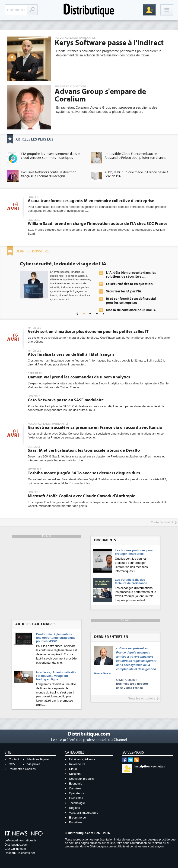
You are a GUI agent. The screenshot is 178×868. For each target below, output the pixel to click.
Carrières (75, 788)
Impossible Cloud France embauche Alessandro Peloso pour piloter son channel (136, 156)
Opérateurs (76, 793)
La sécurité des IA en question (129, 284)
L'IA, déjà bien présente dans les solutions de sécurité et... (131, 275)
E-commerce (78, 817)
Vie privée (34, 764)
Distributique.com (16, 845)
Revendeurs (77, 764)
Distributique (89, 10)
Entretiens (76, 822)
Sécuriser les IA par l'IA (124, 291)
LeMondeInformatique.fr (20, 840)
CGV (12, 764)
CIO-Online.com (15, 849)
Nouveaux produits (81, 779)
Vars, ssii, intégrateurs (84, 813)
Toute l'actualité (162, 522)
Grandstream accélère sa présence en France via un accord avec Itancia (95, 428)
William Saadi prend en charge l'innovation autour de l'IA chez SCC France (98, 224)
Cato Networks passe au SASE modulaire (66, 400)
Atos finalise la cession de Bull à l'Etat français (71, 354)
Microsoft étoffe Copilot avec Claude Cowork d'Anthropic (81, 496)
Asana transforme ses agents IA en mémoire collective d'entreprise (91, 201)
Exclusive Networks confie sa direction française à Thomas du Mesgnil (49, 174)
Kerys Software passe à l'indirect (109, 43)
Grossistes (76, 798)
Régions (75, 808)
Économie (76, 784)
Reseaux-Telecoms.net (20, 853)
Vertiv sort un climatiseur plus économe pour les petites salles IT (88, 332)
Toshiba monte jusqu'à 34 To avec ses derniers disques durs (84, 473)
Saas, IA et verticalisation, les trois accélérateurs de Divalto (84, 450)
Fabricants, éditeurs (82, 759)
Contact (14, 759)
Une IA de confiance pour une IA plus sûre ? (131, 312)
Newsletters (150, 767)
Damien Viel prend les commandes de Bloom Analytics (79, 377)
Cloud (73, 769)
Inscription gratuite (149, 10)
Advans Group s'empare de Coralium (100, 95)
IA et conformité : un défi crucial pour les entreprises (131, 301)
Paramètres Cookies (22, 769)
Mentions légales (38, 759)
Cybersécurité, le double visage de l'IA (63, 264)
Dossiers (75, 774)
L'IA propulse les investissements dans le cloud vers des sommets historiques (51, 156)
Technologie (77, 803)
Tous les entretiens (142, 698)
